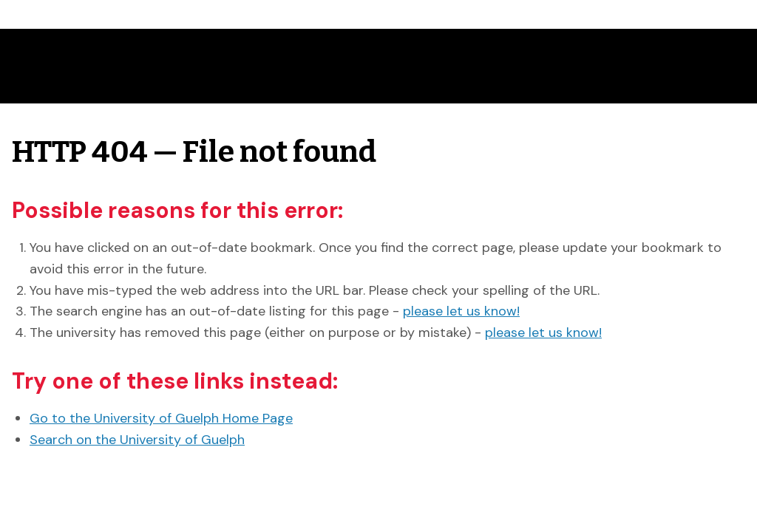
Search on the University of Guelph (137, 440)
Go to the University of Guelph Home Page (161, 418)
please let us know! (461, 311)
